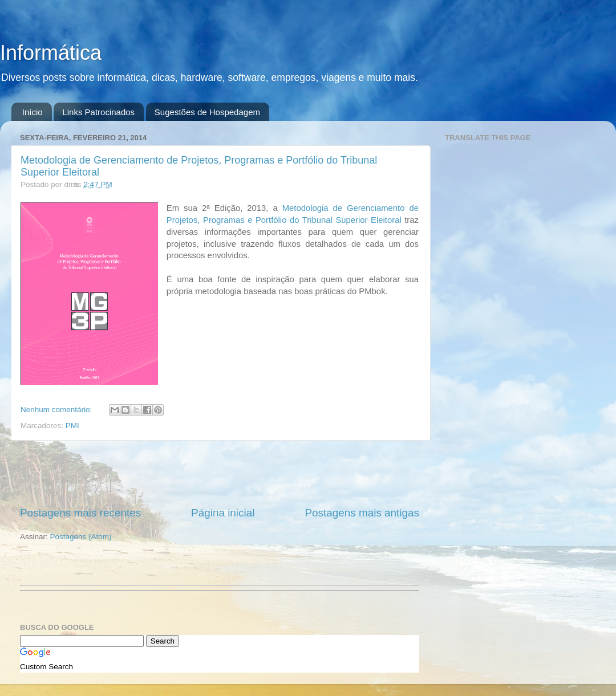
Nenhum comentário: (57, 410)
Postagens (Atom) (81, 537)
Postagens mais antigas (362, 513)
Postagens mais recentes (80, 513)
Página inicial (223, 513)
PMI (72, 426)
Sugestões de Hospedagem (207, 112)
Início (33, 112)
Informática (51, 53)
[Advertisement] (220, 473)
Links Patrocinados (98, 112)
